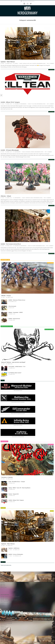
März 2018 (3, 586)
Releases (3, 626)
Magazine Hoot (26, 641)
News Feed (3, 625)
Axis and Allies (4, 615)
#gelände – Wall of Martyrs (8, 62)
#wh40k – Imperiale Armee (14, 319)
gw (27, 63)
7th (32, 104)
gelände (24, 63)
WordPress (34, 641)
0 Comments (52, 63)
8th (32, 246)
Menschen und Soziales (6, 623)
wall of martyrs (33, 63)
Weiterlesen (51, 70)
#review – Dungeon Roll (14, 494)
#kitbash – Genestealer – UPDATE (16, 312)
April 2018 (3, 584)
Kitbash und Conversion (6, 622)
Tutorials (3, 633)
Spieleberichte (17, 104)
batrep (34, 246)
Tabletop (3, 629)
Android (2, 612)
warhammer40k (40, 63)
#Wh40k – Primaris (6, 296)
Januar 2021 (3, 578)
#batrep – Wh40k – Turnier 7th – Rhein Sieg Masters (19, 488)
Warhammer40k (23, 104)
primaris (33, 152)
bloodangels (28, 152)
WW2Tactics (3, 636)
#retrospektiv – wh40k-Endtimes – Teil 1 (17, 367)
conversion (28, 198)
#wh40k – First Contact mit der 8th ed (11, 244)
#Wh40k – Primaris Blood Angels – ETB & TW (10, 597)
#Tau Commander (12, 306)
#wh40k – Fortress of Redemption (16, 554)
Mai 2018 (3, 583)
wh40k (44, 63)
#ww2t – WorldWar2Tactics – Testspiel (17, 482)
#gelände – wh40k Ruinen (14, 548)
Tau (1, 631)
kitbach (32, 198)
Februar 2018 (3, 587)
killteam (35, 104)
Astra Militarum (4, 614)
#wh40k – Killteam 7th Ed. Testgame (10, 102)
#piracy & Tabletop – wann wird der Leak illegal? (13, 362)
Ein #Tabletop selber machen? (15, 373)
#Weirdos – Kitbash (6, 196)
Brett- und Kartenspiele (6, 618)
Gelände (16, 63)
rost (29, 63)
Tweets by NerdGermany (6, 565)
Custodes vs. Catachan (7, 477)
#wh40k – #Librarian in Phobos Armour (17, 300)
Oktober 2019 (4, 581)
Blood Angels (3, 617)
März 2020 (3, 580)
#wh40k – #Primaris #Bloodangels (10, 150)
